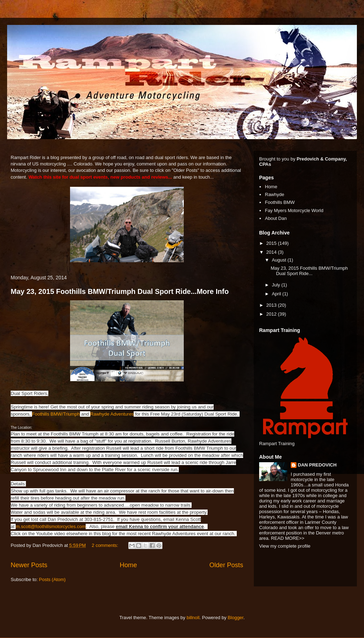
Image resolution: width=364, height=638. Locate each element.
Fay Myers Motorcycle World (294, 210)
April (277, 294)
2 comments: (106, 545)
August (280, 260)
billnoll (193, 618)
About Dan (276, 218)
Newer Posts (29, 565)
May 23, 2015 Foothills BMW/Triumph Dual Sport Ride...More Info (120, 291)
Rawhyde (274, 194)
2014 (272, 252)
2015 (272, 243)
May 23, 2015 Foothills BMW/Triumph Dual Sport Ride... (309, 271)
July (277, 285)
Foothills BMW (280, 202)
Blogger (236, 618)
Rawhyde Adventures (112, 414)
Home (129, 565)
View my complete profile (285, 546)
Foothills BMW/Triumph (56, 414)
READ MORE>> (288, 538)
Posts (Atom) (52, 579)
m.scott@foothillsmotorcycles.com (51, 526)
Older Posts (226, 565)
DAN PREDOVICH (317, 465)
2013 (272, 305)
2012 (272, 314)
